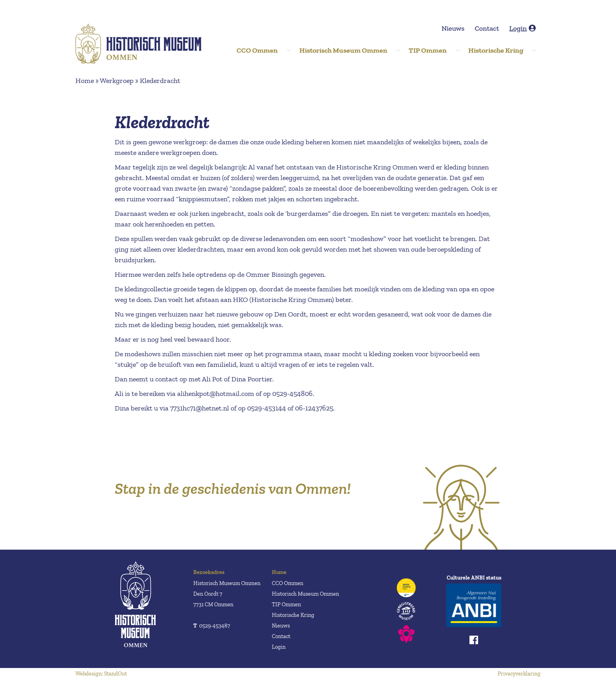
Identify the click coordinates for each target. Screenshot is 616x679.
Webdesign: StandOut (101, 674)
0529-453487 (212, 626)
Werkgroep (117, 81)
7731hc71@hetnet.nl (200, 408)
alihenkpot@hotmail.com (216, 394)
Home (85, 81)
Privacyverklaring (519, 674)
